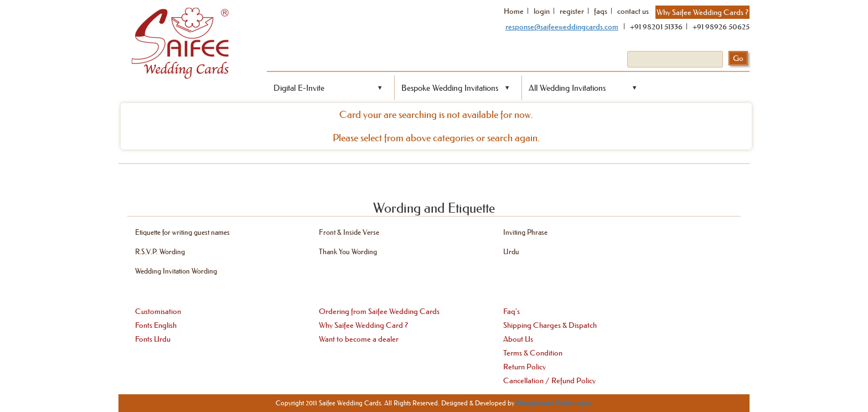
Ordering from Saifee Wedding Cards (379, 311)
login (542, 11)
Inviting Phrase (525, 232)
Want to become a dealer (359, 339)
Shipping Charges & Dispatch (550, 325)
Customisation (158, 311)
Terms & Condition (533, 353)
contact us (633, 11)
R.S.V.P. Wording (160, 251)
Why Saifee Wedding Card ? (363, 325)
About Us (518, 339)
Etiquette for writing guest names (182, 232)
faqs (601, 11)
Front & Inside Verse (349, 232)
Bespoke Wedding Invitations (450, 88)
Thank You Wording (348, 251)
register (572, 11)
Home (514, 11)
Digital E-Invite (299, 88)
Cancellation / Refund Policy (549, 380)
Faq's (512, 311)
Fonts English (156, 325)
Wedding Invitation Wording (176, 271)
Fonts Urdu (153, 339)
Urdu (511, 251)
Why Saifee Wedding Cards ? (702, 12)
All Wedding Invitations (567, 88)
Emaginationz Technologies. (554, 403)
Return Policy (525, 367)
